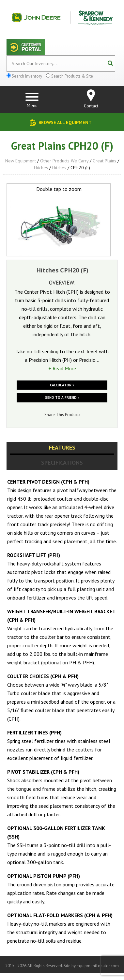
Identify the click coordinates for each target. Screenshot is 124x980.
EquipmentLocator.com (98, 966)
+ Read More (62, 368)
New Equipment (21, 161)
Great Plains (104, 161)
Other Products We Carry (64, 161)
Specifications (62, 462)
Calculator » (62, 385)
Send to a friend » (62, 398)
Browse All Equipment (65, 122)
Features (62, 447)
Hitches (41, 168)
